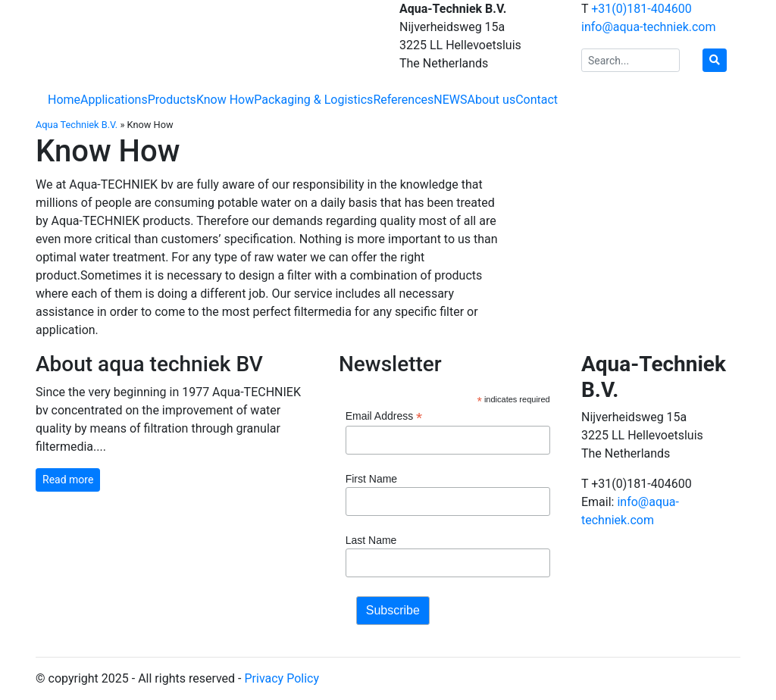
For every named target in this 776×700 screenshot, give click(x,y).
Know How (225, 100)
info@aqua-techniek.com (649, 27)
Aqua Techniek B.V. (77, 125)
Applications (114, 100)
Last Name (371, 540)
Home (64, 100)
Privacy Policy (282, 678)
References (403, 100)
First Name (371, 479)
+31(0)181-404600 (641, 9)
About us (492, 100)
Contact (537, 100)
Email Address (384, 416)
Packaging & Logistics (313, 100)
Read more (68, 480)
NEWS (450, 100)
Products (172, 100)
